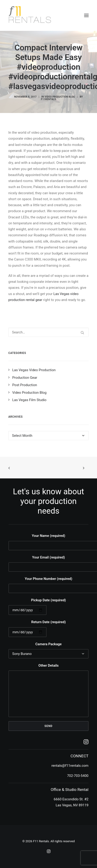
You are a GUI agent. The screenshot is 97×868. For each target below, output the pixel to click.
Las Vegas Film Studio (29, 400)
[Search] (48, 332)
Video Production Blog (60, 97)
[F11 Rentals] (30, 15)
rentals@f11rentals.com (70, 766)
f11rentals (49, 99)
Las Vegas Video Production (34, 370)
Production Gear (25, 378)
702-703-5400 (78, 776)
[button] (86, 15)
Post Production (25, 385)
